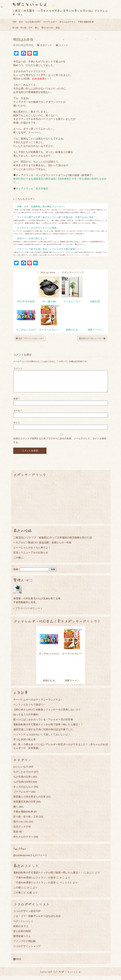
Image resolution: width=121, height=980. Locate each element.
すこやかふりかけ (26, 330)
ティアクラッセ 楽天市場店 (32, 189)
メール (18, 415)
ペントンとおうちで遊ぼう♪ (29, 708)
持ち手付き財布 (26, 301)
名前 (16, 403)
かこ (62, 881)
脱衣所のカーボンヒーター (92, 339)
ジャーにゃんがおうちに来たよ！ (32, 551)
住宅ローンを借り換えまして (32, 238)
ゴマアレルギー (50, 22)
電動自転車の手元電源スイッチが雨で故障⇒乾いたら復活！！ (48, 728)
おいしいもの (21, 771)
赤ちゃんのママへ (67, 22)
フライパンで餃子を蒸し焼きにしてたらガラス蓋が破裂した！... (50, 249)
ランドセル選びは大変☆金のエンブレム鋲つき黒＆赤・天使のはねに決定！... (57, 217)
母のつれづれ (47, 28)
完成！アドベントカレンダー (30, 339)
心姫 (30, 896)
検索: (16, 573)
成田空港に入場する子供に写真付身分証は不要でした (43, 733)
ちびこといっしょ (30, 4)
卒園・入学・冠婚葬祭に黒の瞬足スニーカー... (41, 207)
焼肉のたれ (72, 330)
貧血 (58, 28)
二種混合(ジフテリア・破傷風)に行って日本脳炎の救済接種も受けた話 (53, 541)
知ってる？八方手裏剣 (26, 718)
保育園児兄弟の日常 (24, 806)
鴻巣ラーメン (95, 330)
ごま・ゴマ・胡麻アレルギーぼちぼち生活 (37, 920)
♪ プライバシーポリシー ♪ (28, 612)
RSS (17, 963)
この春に (18, 562)
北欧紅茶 (95, 301)
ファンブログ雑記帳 (24, 945)
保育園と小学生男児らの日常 (29, 801)
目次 (21, 22)
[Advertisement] (61, 504)
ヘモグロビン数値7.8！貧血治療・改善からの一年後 (42, 546)
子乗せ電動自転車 (86, 22)
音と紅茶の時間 (22, 935)
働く (37, 28)
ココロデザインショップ (27, 950)
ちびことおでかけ (23, 776)
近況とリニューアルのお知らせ (31, 556)
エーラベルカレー (49, 330)
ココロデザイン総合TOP (27, 915)
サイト (17, 427)
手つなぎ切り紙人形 (24, 743)
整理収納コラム (22, 940)
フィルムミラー (72, 301)
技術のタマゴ (21, 930)
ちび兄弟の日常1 (23, 781)
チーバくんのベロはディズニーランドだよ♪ (38, 703)
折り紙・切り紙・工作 (22, 28)
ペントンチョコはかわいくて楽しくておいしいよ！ (42, 738)
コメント (63, 45)
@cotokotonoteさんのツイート (30, 859)
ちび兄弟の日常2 (33, 22)
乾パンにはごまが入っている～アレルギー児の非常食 (43, 723)
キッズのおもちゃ (23, 791)
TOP (14, 22)
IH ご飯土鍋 (49, 301)
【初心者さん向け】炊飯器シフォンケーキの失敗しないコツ (47, 713)
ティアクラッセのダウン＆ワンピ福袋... (38, 228)
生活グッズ (46, 45)
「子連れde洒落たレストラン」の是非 (35, 881)
